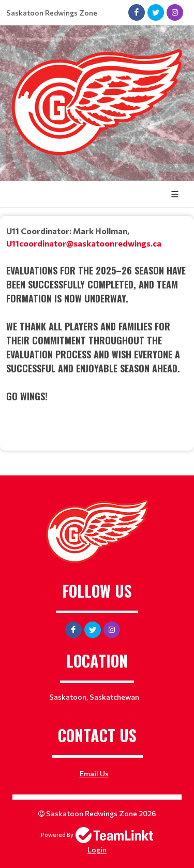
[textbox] (97, 323)
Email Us (94, 773)
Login (97, 850)
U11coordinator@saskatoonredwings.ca (84, 243)
